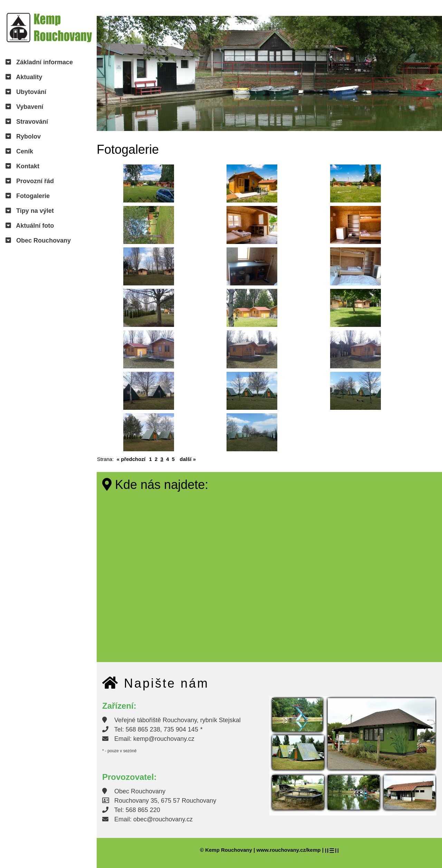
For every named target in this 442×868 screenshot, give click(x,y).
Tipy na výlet (30, 211)
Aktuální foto (30, 226)
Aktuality (24, 77)
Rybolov (23, 136)
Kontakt (22, 166)
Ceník (19, 151)
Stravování (27, 122)
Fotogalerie (28, 196)
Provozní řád (30, 181)
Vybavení (24, 107)
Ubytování (26, 92)
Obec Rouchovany (38, 240)
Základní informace (39, 62)
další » (188, 459)
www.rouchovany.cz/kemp (289, 850)
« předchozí (131, 459)
